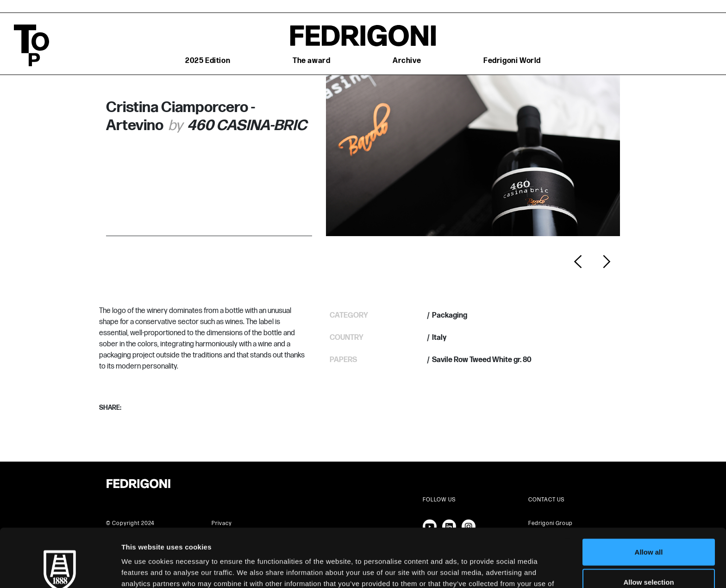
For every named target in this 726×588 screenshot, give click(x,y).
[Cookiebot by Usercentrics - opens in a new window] (60, 570)
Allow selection (648, 528)
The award (311, 61)
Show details (486, 570)
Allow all (649, 497)
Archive (407, 61)
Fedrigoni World (512, 61)
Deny (649, 558)
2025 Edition (208, 61)
